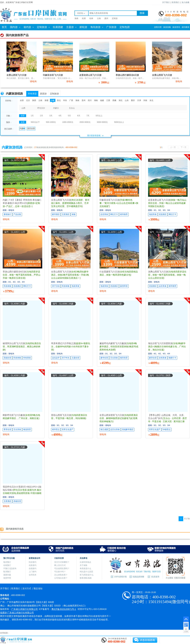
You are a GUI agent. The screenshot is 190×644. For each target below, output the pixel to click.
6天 (79, 116)
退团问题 (7, 575)
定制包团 (125, 27)
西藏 (114, 100)
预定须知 (38, 588)
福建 (102, 100)
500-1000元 (51, 122)
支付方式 (27, 588)
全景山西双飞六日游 (16, 75)
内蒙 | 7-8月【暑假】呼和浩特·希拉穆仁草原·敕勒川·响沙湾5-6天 (22, 203)
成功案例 (185, 27)
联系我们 (176, 2)
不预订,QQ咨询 (10, 568)
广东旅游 (111, 27)
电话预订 (7, 562)
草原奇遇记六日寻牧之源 (71, 347)
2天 (42, 116)
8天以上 (99, 116)
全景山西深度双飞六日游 (119, 418)
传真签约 (33, 565)
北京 (28, 100)
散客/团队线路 (86, 578)
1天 (32, 116)
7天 (88, 116)
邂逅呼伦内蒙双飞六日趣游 (119, 347)
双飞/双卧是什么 (87, 575)
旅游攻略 (167, 27)
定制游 (115, 18)
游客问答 (158, 27)
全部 (22, 100)
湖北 (121, 100)
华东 (65, 100)
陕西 (34, 100)
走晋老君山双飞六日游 (90, 75)
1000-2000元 (68, 122)
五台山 (72, 108)
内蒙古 (56, 108)
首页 (4, 27)
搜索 (142, 13)
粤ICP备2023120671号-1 (64, 609)
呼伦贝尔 (41, 108)
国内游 (15, 27)
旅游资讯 (176, 27)
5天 (69, 116)
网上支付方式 (60, 565)
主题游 (71, 27)
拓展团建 (58, 27)
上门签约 (33, 572)
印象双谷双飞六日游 (53, 75)
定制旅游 (43, 27)
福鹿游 (3, 613)
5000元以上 (119, 122)
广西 (71, 100)
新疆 (47, 100)
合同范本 (33, 575)
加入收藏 (185, 2)
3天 (51, 116)
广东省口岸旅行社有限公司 (25, 609)
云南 (99, 18)
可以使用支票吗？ (62, 568)
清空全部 (31, 129)
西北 (59, 100)
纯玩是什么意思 (86, 572)
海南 (76, 18)
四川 (90, 100)
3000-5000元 (102, 122)
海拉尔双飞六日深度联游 (167, 347)
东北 (151, 100)
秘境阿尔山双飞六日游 (22, 347)
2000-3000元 (85, 122)
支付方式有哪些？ (62, 562)
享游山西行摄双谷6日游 (127, 75)
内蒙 (53, 100)
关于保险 (84, 565)
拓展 (84, 18)
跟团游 (43, 94)
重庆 (133, 100)
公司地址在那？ (61, 578)
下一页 (184, 147)
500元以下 (35, 122)
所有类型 (32, 94)
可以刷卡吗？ (60, 572)
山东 (127, 100)
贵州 (84, 100)
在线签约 (33, 568)
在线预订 (7, 565)
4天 (60, 116)
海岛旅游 (97, 27)
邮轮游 (83, 27)
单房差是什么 (85, 568)
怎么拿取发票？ (61, 575)
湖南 (96, 100)
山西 (23, 108)
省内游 (29, 27)
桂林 (91, 18)
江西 (108, 100)
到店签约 (33, 562)
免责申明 (7, 578)
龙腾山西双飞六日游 (167, 275)
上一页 (173, 147)
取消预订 (7, 572)
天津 (139, 100)
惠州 (106, 18)
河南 (145, 100)
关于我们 (166, 2)
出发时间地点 (85, 562)
